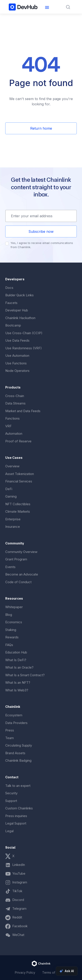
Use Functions (16, 363)
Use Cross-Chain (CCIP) (24, 333)
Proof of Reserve (18, 441)
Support (11, 801)
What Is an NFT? (18, 682)
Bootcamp (13, 325)
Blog (9, 615)
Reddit (17, 917)
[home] (23, 7)
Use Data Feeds (17, 340)
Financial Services (19, 481)
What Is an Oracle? (19, 667)
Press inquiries (16, 816)
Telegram (19, 908)
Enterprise (13, 519)
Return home (41, 128)
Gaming (11, 496)
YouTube (19, 873)
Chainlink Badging (18, 760)
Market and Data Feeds (23, 411)
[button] (47, 7)
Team (10, 738)
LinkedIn (19, 865)
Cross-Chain (15, 396)
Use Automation (17, 356)
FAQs (9, 645)
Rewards (12, 637)
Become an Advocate (22, 574)
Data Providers (16, 723)
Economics (14, 622)
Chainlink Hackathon (20, 318)
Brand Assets (15, 753)
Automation (14, 433)
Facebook (20, 926)
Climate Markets (18, 511)
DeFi (9, 489)
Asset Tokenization (20, 474)
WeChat (18, 935)
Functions (12, 418)
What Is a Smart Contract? (25, 675)
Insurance (13, 527)
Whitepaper (14, 607)
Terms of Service (55, 972)
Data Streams (15, 403)
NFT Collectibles (18, 504)
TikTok (17, 891)
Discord (18, 900)
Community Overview (21, 552)
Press (10, 730)
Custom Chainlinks (19, 808)
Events (10, 567)
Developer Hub (17, 310)
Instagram (20, 882)
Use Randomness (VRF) (24, 348)
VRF (8, 426)
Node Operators (17, 371)
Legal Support (16, 823)
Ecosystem (14, 715)
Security (11, 793)
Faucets (11, 303)
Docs (9, 288)
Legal (9, 831)
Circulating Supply (19, 745)
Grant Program (16, 559)
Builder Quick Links (19, 295)
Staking (11, 630)
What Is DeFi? (16, 660)
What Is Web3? (17, 690)
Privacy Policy (25, 972)
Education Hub (16, 652)
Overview (12, 466)
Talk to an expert (18, 786)
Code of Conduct (18, 582)
